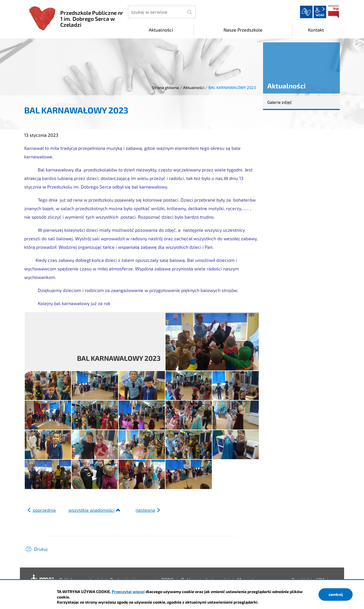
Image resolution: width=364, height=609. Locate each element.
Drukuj (41, 549)
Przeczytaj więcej (128, 592)
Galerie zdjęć (280, 102)
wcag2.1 (320, 12)
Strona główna (165, 87)
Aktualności (194, 87)
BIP (334, 12)
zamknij (336, 594)
